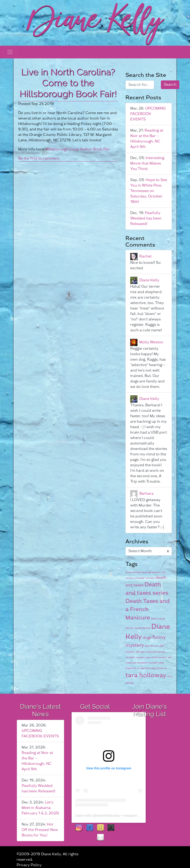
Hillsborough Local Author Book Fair (78, 149)
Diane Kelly (149, 280)
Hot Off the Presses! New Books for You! (40, 830)
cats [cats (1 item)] (163, 572)
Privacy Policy (29, 865)
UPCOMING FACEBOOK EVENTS (148, 114)
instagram (79, 828)
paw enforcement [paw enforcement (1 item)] (156, 657)
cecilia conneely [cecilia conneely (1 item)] (135, 578)
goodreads (100, 828)
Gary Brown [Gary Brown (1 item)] (152, 646)
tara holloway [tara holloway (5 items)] (146, 675)
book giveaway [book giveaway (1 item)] (151, 572)
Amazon (111, 828)
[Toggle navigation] (10, 52)
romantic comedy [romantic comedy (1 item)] (147, 663)
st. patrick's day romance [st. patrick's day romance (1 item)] (152, 668)
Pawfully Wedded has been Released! (146, 218)
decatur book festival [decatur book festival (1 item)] (138, 628)
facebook (90, 828)
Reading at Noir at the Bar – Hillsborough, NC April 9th (147, 139)
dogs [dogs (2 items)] (147, 638)
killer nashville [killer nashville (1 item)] (148, 652)
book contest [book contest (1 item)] (133, 572)
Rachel (145, 256)
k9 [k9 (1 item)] (137, 652)
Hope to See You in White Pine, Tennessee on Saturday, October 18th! (149, 191)
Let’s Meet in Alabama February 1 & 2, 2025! (40, 808)
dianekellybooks (108, 816)
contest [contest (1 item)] (150, 578)
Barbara (146, 494)
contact (100, 838)
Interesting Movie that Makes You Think (147, 163)
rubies (90, 838)
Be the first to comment (39, 158)
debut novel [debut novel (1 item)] (158, 619)
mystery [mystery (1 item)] (140, 657)
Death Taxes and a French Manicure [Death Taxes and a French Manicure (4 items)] (147, 610)
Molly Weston (151, 342)
